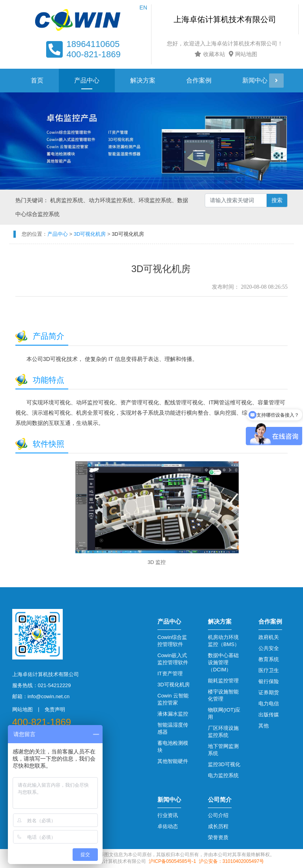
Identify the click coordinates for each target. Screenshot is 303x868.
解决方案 (143, 80)
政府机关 (269, 637)
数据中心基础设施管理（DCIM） (223, 662)
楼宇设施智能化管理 (223, 695)
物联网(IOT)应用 (224, 713)
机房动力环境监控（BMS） (224, 641)
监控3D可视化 (224, 764)
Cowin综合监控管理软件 (172, 641)
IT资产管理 (170, 674)
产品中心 (87, 80)
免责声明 (55, 709)
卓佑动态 (168, 826)
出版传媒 (269, 715)
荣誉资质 (218, 837)
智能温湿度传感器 (173, 728)
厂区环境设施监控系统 (223, 732)
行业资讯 (168, 815)
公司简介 (220, 799)
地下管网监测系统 (223, 750)
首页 (37, 80)
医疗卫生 (269, 670)
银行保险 (269, 681)
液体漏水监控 (173, 714)
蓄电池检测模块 (173, 747)
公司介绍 (218, 815)
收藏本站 (209, 54)
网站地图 (242, 54)
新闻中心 (255, 80)
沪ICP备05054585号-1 (172, 861)
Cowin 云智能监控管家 (173, 699)
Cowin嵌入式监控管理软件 (173, 659)
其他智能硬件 (173, 761)
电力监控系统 (223, 775)
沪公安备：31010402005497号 (231, 861)
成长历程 (218, 826)
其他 (264, 726)
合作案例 (199, 80)
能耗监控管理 (223, 681)
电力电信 (269, 704)
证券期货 (269, 692)
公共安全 (269, 648)
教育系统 (269, 659)
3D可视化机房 (174, 685)
